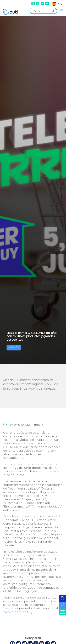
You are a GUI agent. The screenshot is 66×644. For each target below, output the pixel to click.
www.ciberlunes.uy (18, 612)
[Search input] (42, 11)
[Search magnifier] (53, 11)
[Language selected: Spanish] (57, 4)
